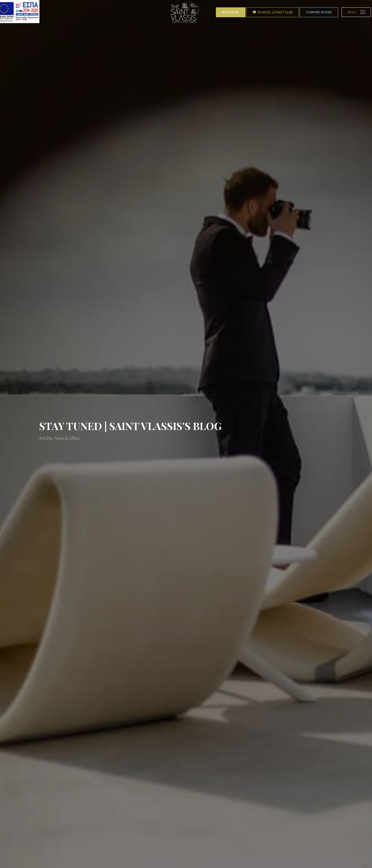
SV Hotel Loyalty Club (273, 12)
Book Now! (231, 12)
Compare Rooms (319, 12)
